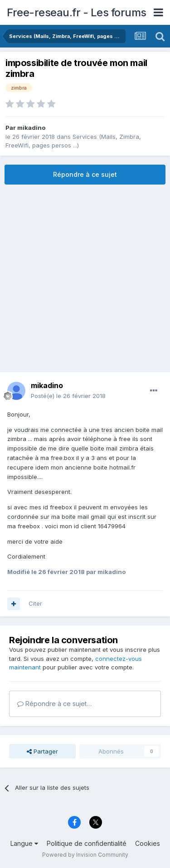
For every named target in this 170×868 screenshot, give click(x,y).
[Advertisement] (85, 278)
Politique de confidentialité (87, 843)
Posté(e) (68, 396)
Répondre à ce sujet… (54, 704)
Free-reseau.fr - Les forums (77, 12)
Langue (24, 843)
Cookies (148, 843)
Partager (42, 751)
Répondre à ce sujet (85, 174)
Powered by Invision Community (85, 855)
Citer (35, 603)
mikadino (31, 128)
